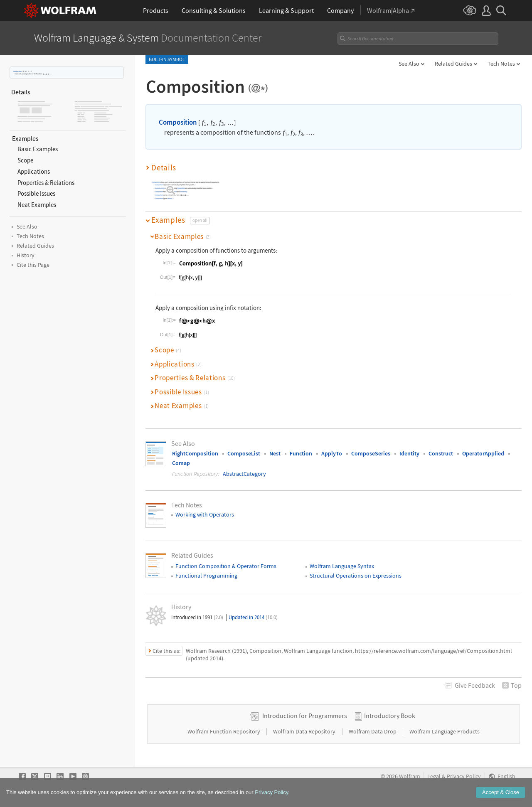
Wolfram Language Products (445, 731)
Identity (409, 453)
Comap (181, 463)
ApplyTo (332, 453)
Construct (441, 453)
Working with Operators (205, 514)
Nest (275, 453)
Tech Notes (501, 64)
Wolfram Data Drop (373, 731)
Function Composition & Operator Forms (226, 566)
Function (301, 453)
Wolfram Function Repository (224, 731)
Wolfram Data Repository (305, 731)
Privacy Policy (464, 776)
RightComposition (195, 453)
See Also (409, 64)
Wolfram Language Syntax (342, 566)
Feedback (475, 685)
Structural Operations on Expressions (356, 576)
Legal (434, 776)
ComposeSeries (371, 453)
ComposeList (244, 453)
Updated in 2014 (253, 617)
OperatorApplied (483, 453)
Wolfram (410, 776)
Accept (501, 793)
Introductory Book (390, 716)
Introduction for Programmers (305, 716)
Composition (17, 71)
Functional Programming (206, 576)
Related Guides (453, 64)
